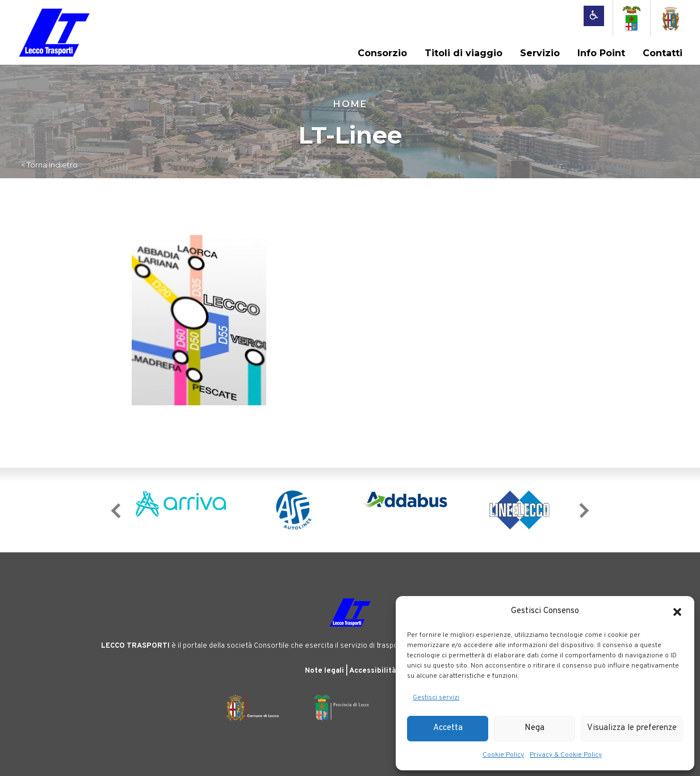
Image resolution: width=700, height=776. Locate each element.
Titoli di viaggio (464, 53)
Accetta (448, 728)
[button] (677, 612)
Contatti (663, 53)
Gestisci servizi (436, 698)
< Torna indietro (49, 165)
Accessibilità (372, 671)
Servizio (540, 53)
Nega (535, 728)
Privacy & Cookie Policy (566, 755)
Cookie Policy (503, 755)
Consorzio (382, 53)
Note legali (324, 671)
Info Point (601, 53)
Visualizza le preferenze (632, 728)
